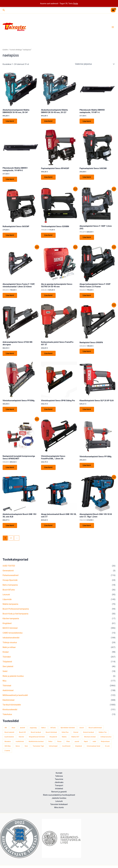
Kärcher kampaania (11, 622)
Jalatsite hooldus (59, 798)
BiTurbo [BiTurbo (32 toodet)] (53, 731)
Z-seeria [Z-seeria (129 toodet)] (7, 754)
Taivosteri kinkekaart (59, 804)
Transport (59, 785)
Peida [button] (76, 4)
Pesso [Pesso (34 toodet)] (59, 745)
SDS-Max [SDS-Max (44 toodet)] (8, 750)
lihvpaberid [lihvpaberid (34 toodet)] (53, 741)
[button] (4, 10)
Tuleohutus (7, 718)
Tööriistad (7, 689)
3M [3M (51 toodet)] (6, 731)
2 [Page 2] (11, 542)
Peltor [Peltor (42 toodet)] (50, 745)
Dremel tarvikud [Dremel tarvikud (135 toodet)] (88, 736)
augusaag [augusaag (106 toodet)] (33, 731)
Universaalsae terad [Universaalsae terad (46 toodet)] (93, 750)
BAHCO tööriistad (10, 632)
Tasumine (59, 779)
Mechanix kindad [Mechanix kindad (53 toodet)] (90, 741)
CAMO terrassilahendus (13, 637)
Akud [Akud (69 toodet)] (13, 731)
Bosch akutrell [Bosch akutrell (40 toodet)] (9, 736)
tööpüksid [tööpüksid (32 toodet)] (78, 750)
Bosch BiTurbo (9, 594)
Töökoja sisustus (10, 646)
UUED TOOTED (9, 570)
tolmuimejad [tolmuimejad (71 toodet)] (53, 750)
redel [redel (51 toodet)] (94, 745)
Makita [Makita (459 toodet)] (64, 741)
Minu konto (59, 807)
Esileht (5, 50)
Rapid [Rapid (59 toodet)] (86, 745)
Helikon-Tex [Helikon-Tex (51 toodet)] (103, 736)
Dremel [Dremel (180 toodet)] (76, 736)
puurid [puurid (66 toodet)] (77, 745)
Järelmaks (59, 782)
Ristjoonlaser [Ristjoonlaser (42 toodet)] (105, 745)
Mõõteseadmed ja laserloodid (15, 699)
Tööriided (7, 661)
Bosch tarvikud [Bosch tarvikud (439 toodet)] (36, 736)
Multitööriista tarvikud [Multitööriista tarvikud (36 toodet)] (36, 745)
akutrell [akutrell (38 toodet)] (23, 731)
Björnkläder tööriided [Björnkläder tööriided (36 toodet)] (68, 731)
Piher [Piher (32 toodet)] (68, 745)
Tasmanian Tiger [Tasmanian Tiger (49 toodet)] (38, 750)
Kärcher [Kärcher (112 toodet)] (21, 741)
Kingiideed (7, 627)
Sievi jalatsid (8, 670)
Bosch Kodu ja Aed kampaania (15, 617)
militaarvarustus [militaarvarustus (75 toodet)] (106, 741)
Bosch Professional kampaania (16, 613)
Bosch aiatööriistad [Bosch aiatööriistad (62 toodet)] (95, 731)
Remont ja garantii (59, 792)
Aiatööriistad (8, 694)
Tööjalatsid (7, 666)
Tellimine (59, 776)
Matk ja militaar (9, 651)
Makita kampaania (10, 608)
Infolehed (59, 789)
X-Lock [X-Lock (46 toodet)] (107, 750)
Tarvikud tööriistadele (12, 709)
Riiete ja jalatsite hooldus (13, 680)
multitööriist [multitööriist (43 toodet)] (20, 745)
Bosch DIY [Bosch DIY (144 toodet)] (22, 736)
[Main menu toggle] (113, 27)
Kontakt (59, 773)
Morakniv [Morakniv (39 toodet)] (8, 745)
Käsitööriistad (8, 704)
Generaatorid (8, 574)
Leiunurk (6, 598)
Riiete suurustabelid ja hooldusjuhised (59, 795)
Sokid (5, 675)
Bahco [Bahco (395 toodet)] (44, 731)
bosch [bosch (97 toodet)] (82, 731)
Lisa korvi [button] (10, 121)
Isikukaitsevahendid (11, 642)
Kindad (6, 656)
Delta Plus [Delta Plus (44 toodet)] (65, 736)
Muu (4, 685)
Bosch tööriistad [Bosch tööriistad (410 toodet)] (51, 736)
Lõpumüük (7, 603)
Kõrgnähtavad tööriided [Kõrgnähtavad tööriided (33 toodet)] (37, 741)
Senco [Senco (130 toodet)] (18, 750)
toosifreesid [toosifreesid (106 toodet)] (66, 750)
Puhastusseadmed (10, 579)
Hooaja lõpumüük (10, 584)
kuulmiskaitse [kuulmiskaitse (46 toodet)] (9, 741)
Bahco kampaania (10, 589)
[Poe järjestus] (95, 64)
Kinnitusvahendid (10, 713)
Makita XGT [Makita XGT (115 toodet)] (75, 741)
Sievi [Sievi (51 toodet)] (26, 750)
